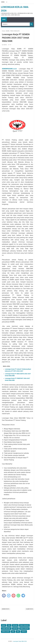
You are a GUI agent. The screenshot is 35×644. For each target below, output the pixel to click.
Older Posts (30, 609)
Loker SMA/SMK (6, 629)
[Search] (16, 24)
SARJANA (15, 629)
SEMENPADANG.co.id (9, 69)
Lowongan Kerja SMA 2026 (20, 641)
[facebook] (4, 596)
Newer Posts (6, 609)
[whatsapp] (18, 596)
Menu (4, 19)
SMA (13, 632)
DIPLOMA (15, 625)
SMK (18, 632)
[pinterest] (14, 596)
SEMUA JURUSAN (24, 629)
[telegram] (23, 596)
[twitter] (9, 596)
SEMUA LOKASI (6, 632)
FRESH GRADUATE (24, 625)
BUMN (4, 625)
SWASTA (24, 632)
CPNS (9, 625)
